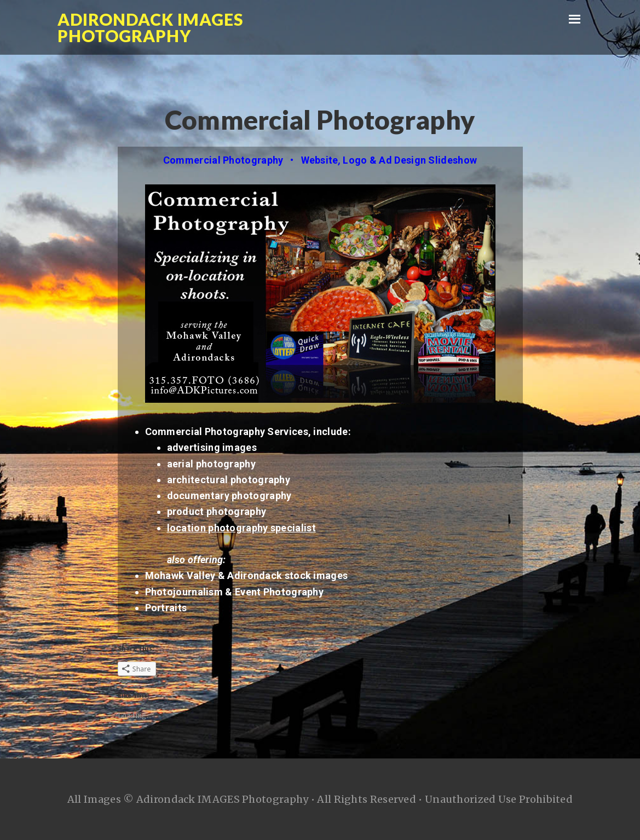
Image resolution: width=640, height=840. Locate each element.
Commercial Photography (223, 160)
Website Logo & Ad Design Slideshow (389, 160)
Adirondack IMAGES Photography (151, 27)
